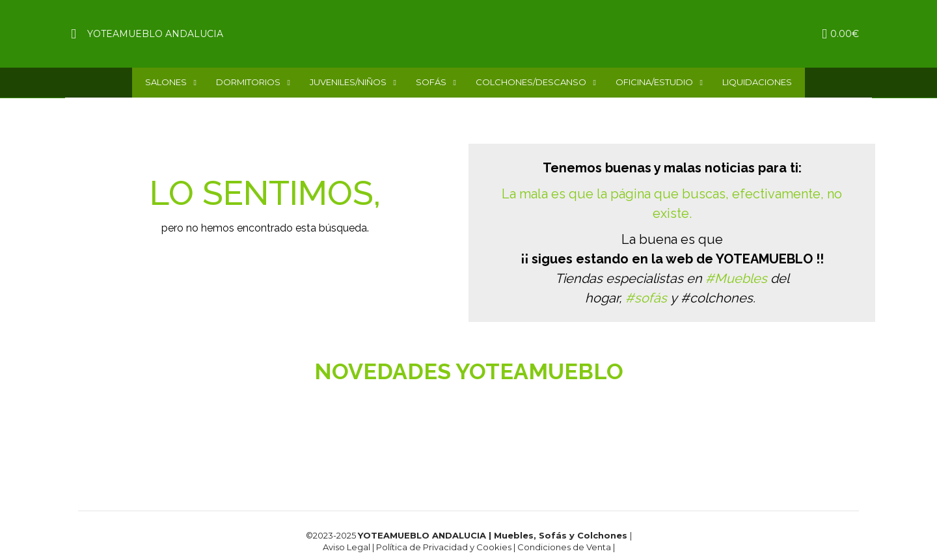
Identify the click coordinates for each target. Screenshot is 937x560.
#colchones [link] (717, 298)
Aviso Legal (346, 547)
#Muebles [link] (736, 278)
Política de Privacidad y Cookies (445, 547)
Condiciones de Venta (565, 547)
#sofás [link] (646, 298)
